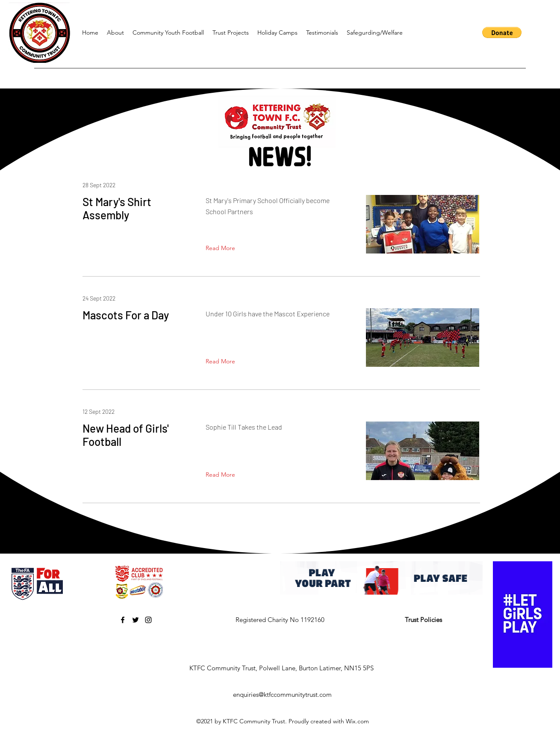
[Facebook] (123, 620)
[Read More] (222, 248)
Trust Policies (423, 620)
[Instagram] (148, 620)
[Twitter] (136, 620)
